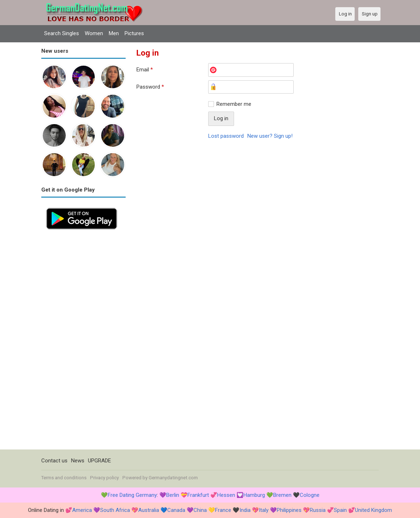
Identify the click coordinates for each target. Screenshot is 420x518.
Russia (318, 510)
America (82, 510)
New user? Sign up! (270, 136)
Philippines (289, 510)
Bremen (282, 495)
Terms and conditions (64, 478)
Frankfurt (198, 495)
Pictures (134, 33)
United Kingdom (374, 510)
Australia (149, 510)
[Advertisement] (83, 342)
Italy (264, 510)
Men (114, 33)
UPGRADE (99, 461)
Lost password (226, 136)
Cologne (310, 495)
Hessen (226, 495)
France (223, 510)
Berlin (173, 495)
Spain (340, 510)
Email (145, 70)
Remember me (234, 104)
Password (150, 87)
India (245, 510)
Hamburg (254, 495)
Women (94, 33)
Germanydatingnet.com (173, 478)
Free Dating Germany (132, 495)
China (200, 510)
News (78, 461)
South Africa (115, 510)
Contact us (54, 461)
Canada (176, 510)
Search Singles (62, 33)
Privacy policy (104, 478)
